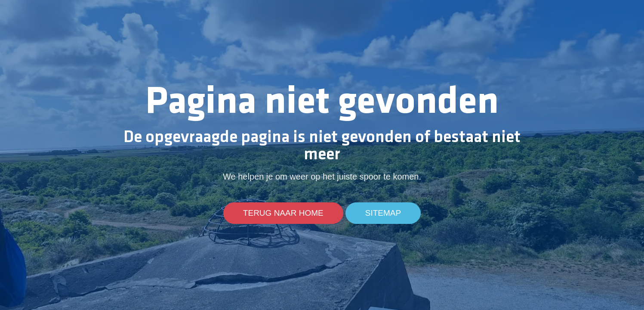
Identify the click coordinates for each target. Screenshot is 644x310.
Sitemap (383, 213)
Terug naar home (283, 213)
